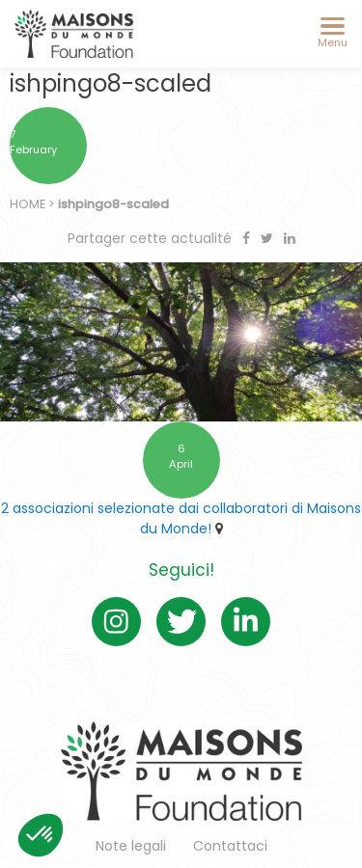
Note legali (131, 846)
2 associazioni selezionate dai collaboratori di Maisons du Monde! (181, 518)
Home (28, 204)
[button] (41, 835)
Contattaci (230, 846)
